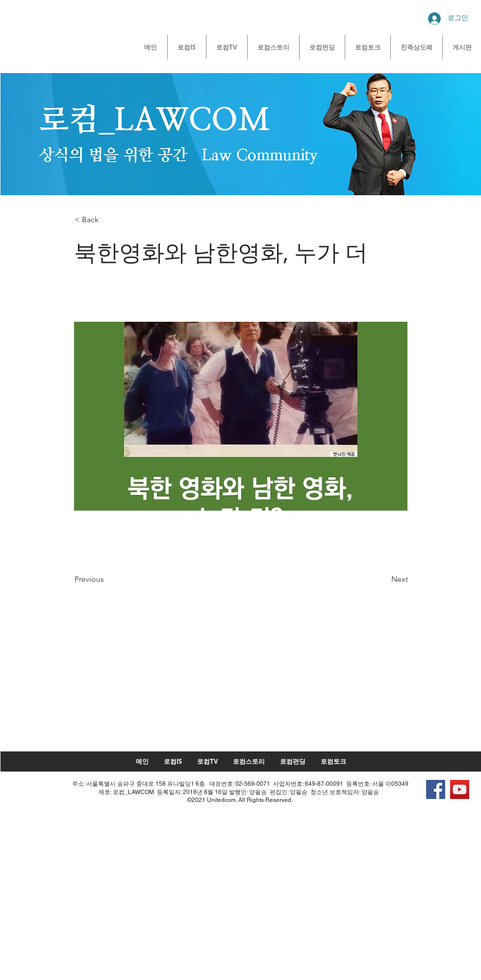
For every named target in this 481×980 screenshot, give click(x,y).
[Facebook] (436, 789)
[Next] (383, 579)
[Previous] (107, 579)
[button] (107, 220)
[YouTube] (460, 789)
